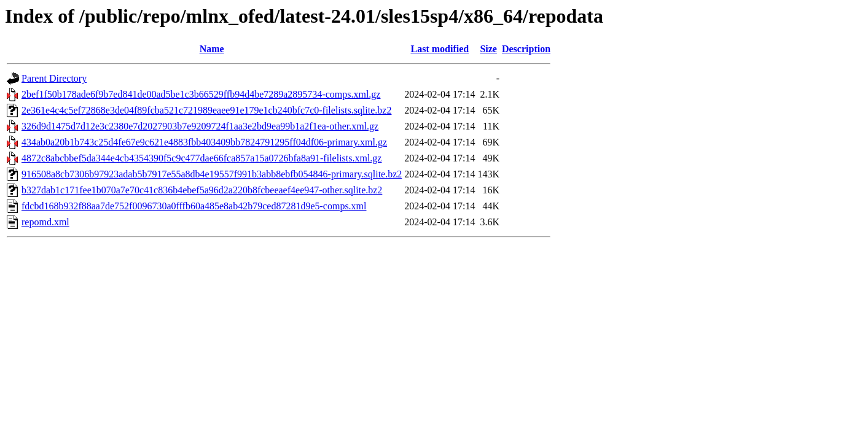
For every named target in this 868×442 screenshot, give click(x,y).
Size (488, 49)
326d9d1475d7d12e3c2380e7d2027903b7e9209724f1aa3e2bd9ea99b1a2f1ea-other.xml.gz (200, 126)
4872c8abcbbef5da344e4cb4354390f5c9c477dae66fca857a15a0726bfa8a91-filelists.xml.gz (201, 158)
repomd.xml (45, 222)
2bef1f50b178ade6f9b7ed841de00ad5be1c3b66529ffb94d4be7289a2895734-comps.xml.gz (201, 94)
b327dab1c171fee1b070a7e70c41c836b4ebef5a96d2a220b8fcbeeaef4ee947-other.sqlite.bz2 (202, 190)
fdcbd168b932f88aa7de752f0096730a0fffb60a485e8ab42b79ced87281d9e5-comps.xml (194, 206)
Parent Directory (54, 78)
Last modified (440, 49)
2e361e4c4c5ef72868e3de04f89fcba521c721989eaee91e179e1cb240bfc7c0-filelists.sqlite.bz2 (206, 110)
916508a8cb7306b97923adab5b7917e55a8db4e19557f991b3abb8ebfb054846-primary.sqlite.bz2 (212, 174)
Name (212, 49)
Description (526, 49)
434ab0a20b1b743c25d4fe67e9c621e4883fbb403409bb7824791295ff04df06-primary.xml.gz (204, 142)
